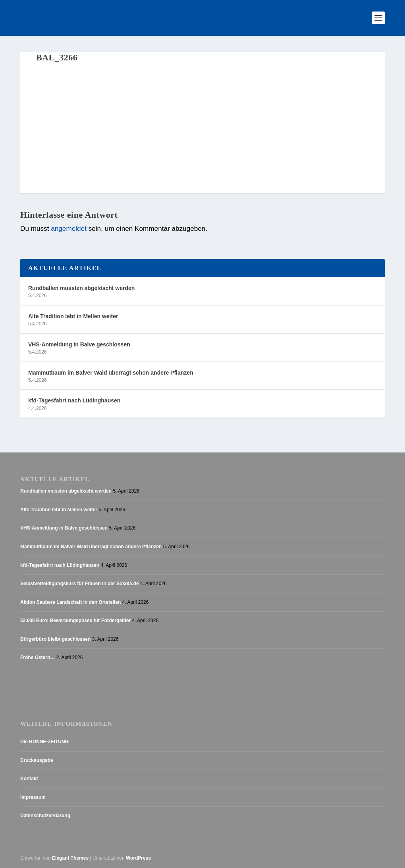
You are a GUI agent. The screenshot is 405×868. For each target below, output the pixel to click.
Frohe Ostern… (38, 657)
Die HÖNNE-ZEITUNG (44, 742)
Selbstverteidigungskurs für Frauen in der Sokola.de (80, 584)
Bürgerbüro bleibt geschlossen (55, 639)
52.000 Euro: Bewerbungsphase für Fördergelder (75, 621)
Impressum (33, 797)
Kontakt (29, 779)
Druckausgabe (37, 760)
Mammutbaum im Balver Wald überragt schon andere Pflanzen (111, 373)
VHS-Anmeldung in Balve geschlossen (79, 344)
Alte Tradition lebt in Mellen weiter (73, 316)
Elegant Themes (70, 858)
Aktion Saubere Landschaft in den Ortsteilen (70, 602)
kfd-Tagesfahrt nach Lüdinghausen (74, 400)
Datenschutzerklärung (45, 816)
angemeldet (69, 228)
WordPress (138, 858)
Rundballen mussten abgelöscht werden (81, 288)
